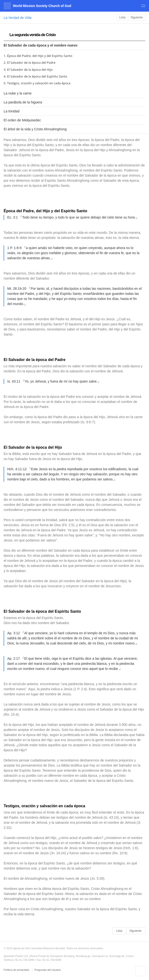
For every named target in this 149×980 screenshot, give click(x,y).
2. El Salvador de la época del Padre (30, 63)
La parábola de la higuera (23, 102)
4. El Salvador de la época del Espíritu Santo (35, 76)
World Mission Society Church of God (42, 6)
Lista (122, 17)
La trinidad (12, 111)
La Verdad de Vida (18, 18)
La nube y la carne (18, 93)
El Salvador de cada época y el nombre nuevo (40, 45)
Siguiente (137, 17)
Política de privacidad (17, 970)
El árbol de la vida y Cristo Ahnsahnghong (35, 129)
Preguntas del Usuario (48, 970)
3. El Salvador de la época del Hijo (28, 70)
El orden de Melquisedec (22, 120)
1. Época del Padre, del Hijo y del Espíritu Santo (38, 56)
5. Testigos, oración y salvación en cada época (37, 83)
